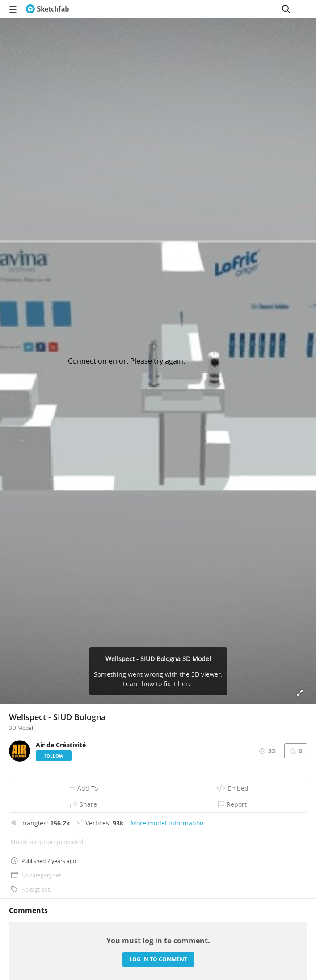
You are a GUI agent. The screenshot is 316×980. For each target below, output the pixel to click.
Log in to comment (158, 959)
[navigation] (13, 9)
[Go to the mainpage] (47, 9)
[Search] (286, 9)
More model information (167, 823)
